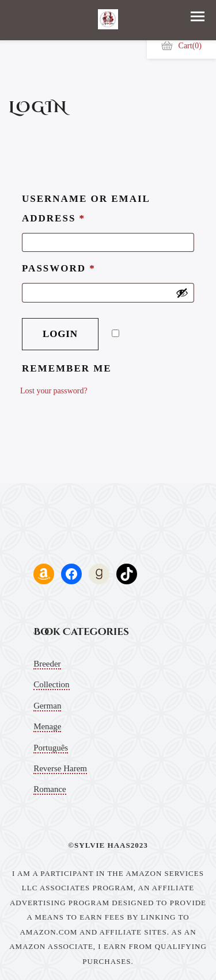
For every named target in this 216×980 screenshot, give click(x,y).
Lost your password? (54, 391)
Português (51, 748)
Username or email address (86, 208)
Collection (52, 684)
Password (59, 268)
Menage (47, 726)
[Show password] (182, 293)
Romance (50, 789)
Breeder (47, 664)
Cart (181, 46)
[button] (198, 16)
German (47, 706)
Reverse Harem (60, 768)
